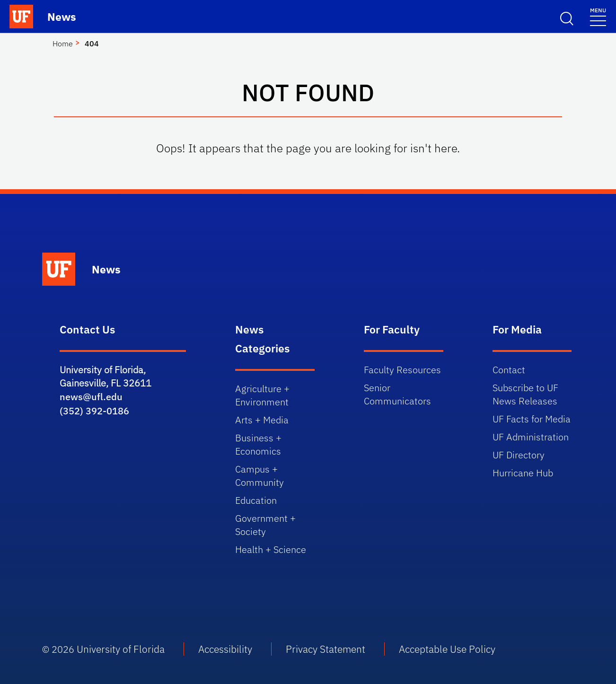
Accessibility (225, 649)
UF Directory (519, 455)
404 (92, 44)
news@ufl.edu (91, 397)
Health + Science (271, 549)
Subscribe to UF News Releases (525, 394)
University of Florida (121, 649)
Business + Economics (258, 444)
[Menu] (598, 16)
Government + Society (265, 525)
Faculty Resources (402, 370)
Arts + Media (262, 420)
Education (256, 500)
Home (63, 44)
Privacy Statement (326, 649)
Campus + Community (260, 476)
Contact (509, 370)
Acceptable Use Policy (447, 649)
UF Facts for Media (532, 419)
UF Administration (531, 437)
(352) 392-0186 (94, 411)
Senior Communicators (397, 394)
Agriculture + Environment (262, 395)
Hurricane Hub (523, 473)
